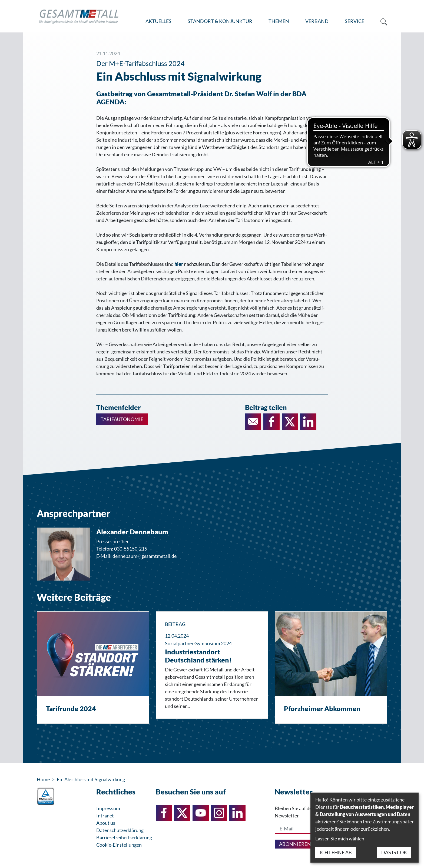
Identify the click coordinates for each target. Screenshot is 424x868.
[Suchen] (380, 21)
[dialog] (365, 828)
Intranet (105, 816)
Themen (279, 21)
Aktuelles (158, 21)
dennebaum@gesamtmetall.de (145, 556)
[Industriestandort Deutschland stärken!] (212, 665)
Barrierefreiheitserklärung (124, 837)
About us (106, 823)
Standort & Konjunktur (220, 21)
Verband (317, 21)
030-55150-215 (131, 549)
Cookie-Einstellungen (119, 845)
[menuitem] (158, 21)
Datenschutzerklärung (120, 830)
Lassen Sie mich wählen (340, 839)
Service (355, 21)
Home (43, 779)
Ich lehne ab (336, 852)
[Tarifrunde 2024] (93, 668)
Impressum (108, 808)
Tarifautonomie (122, 419)
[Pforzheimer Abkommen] (331, 668)
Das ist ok (394, 852)
